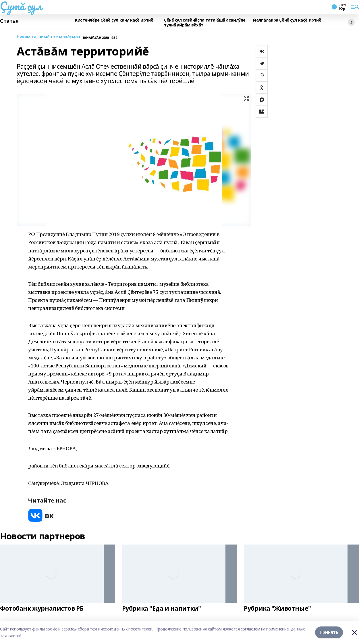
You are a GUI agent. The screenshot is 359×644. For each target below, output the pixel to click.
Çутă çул (21, 6)
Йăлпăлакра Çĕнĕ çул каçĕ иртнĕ (287, 20)
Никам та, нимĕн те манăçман (48, 37)
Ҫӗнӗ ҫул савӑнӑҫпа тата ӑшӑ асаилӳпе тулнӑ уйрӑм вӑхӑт (205, 23)
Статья (9, 21)
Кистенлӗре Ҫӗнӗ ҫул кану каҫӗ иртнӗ (114, 20)
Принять (329, 632)
